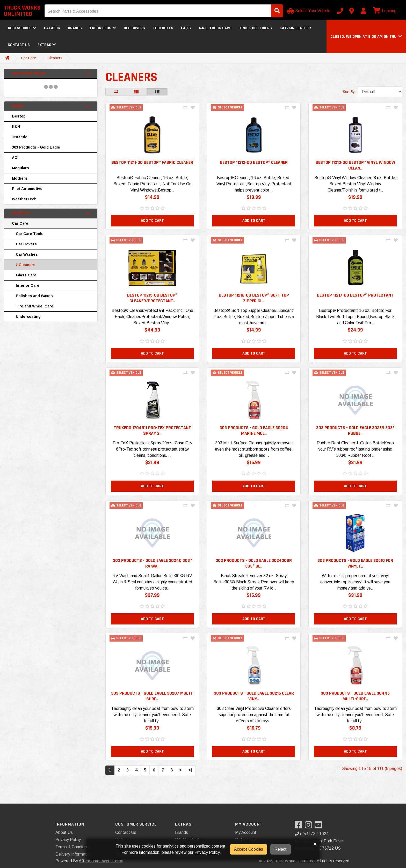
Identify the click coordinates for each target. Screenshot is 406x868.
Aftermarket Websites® (101, 861)
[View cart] (386, 11)
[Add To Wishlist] (193, 108)
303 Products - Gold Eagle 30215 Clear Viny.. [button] (254, 702)
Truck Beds (103, 28)
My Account (246, 832)
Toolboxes (163, 28)
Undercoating (28, 317)
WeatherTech (24, 199)
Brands (75, 28)
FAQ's (186, 28)
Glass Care (26, 275)
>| (190, 778)
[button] (366, 37)
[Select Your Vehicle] (309, 11)
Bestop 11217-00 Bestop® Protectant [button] (355, 296)
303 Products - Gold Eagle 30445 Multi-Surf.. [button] (355, 702)
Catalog (52, 28)
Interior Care (28, 285)
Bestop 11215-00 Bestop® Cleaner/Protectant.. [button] (152, 299)
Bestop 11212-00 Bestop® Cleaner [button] (254, 162)
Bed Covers (134, 28)
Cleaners (55, 58)
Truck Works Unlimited (22, 11)
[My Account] (363, 11)
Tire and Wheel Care (35, 306)
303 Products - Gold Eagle (36, 147)
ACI (15, 158)
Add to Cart (152, 221)
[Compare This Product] (185, 108)
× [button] (315, 844)
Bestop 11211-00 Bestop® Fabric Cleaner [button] (152, 162)
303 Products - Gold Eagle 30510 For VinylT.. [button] (355, 568)
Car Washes (27, 254)
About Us (64, 832)
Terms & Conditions (73, 847)
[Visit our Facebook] (300, 826)
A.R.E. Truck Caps (215, 28)
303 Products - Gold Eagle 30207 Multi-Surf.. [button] (152, 702)
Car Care (28, 58)
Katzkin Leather (295, 28)
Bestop (19, 116)
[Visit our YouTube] (320, 826)
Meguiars (20, 168)
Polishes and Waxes (34, 296)
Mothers (20, 178)
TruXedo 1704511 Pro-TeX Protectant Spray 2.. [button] (152, 434)
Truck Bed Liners (256, 28)
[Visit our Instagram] (310, 826)
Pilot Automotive (27, 189)
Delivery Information (74, 854)
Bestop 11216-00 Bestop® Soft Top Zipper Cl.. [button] (254, 299)
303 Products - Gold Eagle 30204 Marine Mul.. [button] (254, 434)
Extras (47, 45)
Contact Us (19, 45)
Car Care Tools (30, 234)
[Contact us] (352, 11)
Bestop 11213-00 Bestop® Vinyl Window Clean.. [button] (355, 165)
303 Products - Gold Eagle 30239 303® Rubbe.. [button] (355, 434)
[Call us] (340, 11)
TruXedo (20, 137)
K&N (16, 127)
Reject (281, 849)
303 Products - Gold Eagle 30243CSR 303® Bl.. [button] (254, 568)
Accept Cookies (249, 849)
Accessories (22, 28)
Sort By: (349, 92)
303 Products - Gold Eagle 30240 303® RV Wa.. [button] (152, 568)
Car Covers (26, 244)
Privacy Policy (68, 840)
